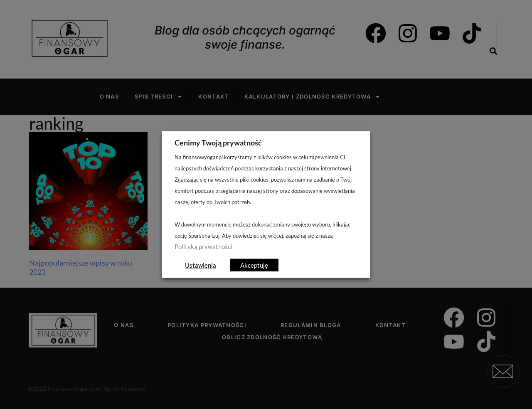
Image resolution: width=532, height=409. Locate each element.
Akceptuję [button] (254, 265)
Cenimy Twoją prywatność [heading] (218, 143)
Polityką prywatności (203, 247)
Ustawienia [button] (201, 265)
